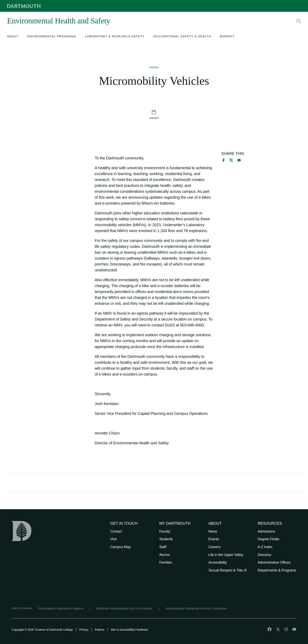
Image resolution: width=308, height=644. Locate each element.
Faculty (165, 531)
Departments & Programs (277, 570)
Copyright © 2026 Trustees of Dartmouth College (42, 630)
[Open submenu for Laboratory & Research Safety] (115, 37)
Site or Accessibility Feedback (129, 630)
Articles (154, 67)
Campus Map (120, 547)
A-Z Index (265, 547)
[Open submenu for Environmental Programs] (52, 37)
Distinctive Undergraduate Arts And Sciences (124, 608)
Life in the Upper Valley (226, 555)
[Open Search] (299, 21)
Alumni (165, 555)
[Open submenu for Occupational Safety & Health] (182, 37)
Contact (116, 531)
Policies (99, 630)
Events (214, 539)
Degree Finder (269, 539)
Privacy (84, 630)
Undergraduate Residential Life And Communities (196, 608)
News (213, 531)
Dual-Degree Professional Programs (61, 608)
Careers (214, 547)
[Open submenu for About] (13, 37)
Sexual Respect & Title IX (228, 570)
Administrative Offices (274, 562)
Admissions (266, 531)
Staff (163, 547)
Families (166, 562)
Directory (264, 555)
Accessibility (218, 562)
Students (166, 539)
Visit (113, 539)
